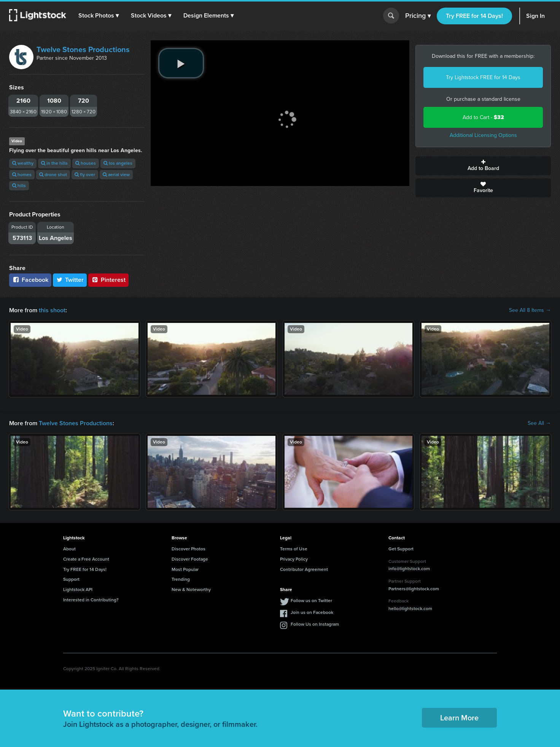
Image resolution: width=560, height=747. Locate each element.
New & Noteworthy (191, 590)
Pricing (418, 16)
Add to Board (483, 166)
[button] (99, 16)
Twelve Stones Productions (83, 49)
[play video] (181, 63)
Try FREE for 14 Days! (474, 16)
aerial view (116, 175)
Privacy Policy (294, 559)
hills (19, 186)
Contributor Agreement (304, 569)
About (69, 549)
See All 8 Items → (530, 310)
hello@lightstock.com (410, 609)
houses (86, 163)
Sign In (535, 16)
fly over (85, 175)
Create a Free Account (86, 559)
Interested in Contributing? (91, 600)
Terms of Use (294, 549)
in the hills (54, 163)
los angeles (118, 163)
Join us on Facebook (312, 612)
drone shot (53, 175)
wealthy (23, 163)
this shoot (52, 310)
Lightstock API (78, 590)
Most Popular (185, 569)
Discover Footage (190, 559)
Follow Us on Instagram (315, 624)
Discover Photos (189, 549)
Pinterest (108, 280)
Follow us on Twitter (311, 601)
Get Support (401, 549)
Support (71, 579)
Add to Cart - (483, 117)
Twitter (70, 280)
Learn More (459, 718)
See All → (539, 423)
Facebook (30, 280)
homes (22, 175)
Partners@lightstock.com (414, 589)
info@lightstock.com (409, 569)
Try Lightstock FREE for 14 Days (483, 77)
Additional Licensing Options (483, 135)
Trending (181, 579)
